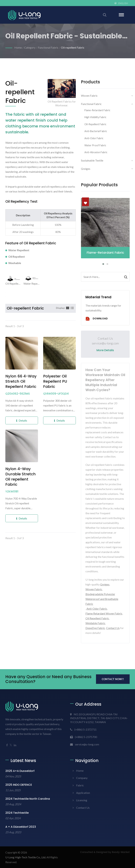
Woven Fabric (89, 96)
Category (30, 47)
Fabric (80, 785)
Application (83, 793)
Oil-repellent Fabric (73, 47)
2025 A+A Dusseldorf (20, 771)
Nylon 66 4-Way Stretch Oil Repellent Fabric (21, 381)
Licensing (82, 800)
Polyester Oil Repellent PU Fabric (55, 381)
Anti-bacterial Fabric (96, 131)
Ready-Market (121, 852)
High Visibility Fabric (95, 117)
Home (18, 47)
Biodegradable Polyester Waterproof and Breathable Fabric (102, 599)
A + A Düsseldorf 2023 (21, 827)
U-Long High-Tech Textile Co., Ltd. (26, 857)
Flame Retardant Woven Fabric (104, 613)
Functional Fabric (48, 47)
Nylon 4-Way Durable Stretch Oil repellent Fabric (21, 477)
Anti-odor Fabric (94, 138)
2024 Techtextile (17, 813)
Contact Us (113, 628)
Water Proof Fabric (95, 145)
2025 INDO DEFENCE (19, 785)
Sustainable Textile (92, 160)
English (123, 3)
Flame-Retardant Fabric (97, 110)
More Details (105, 350)
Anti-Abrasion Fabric (96, 152)
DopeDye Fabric (95, 628)
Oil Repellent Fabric (97, 618)
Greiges (86, 169)
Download (97, 319)
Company (82, 778)
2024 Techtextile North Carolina (28, 799)
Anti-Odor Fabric (97, 609)
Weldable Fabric (95, 623)
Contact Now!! (113, 679)
